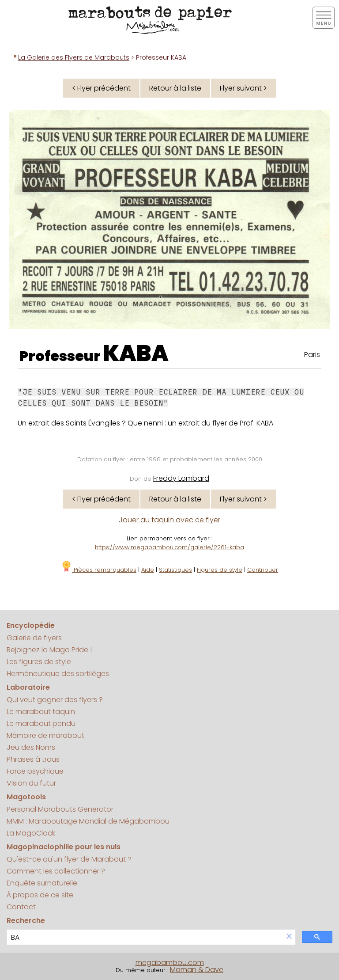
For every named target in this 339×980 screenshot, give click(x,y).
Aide (148, 570)
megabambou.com (170, 963)
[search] (145, 937)
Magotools (26, 797)
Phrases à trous (33, 759)
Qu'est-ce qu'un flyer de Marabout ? (69, 859)
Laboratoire (28, 687)
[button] (289, 937)
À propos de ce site (40, 895)
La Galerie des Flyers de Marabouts (74, 57)
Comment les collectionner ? (56, 871)
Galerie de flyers (34, 638)
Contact (21, 907)
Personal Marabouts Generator (60, 809)
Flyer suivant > (243, 88)
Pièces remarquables (99, 570)
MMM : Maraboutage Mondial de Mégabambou (88, 821)
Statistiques (175, 570)
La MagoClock (31, 833)
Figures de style (220, 570)
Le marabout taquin (41, 712)
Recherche (26, 921)
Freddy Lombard (181, 478)
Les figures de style (39, 662)
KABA (136, 353)
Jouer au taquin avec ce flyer (169, 520)
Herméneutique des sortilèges (58, 674)
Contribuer (263, 570)
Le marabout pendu (41, 724)
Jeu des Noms (31, 747)
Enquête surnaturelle (42, 883)
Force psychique (35, 771)
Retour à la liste (175, 88)
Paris (312, 355)
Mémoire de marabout (45, 735)
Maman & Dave (197, 970)
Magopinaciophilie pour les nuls (64, 847)
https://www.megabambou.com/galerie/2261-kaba (169, 547)
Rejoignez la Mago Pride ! (49, 650)
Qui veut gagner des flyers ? (55, 700)
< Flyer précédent (101, 88)
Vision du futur (31, 783)
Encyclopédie (31, 625)
